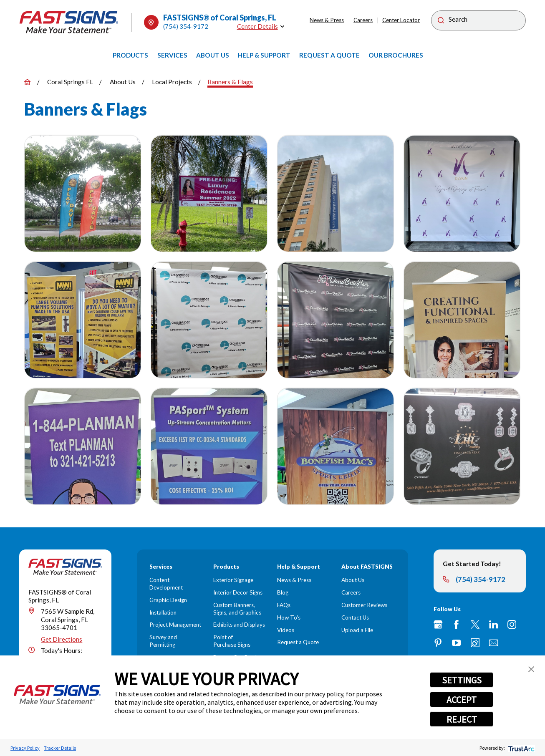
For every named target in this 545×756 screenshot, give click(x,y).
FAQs (284, 605)
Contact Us (355, 617)
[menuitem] (130, 55)
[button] (531, 669)
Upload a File (357, 630)
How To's (289, 617)
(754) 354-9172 (186, 26)
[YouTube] (456, 643)
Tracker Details (60, 748)
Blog (283, 592)
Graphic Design (168, 600)
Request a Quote (298, 642)
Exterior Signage (233, 580)
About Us (353, 580)
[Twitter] (475, 624)
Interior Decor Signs (238, 592)
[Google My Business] (438, 624)
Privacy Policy (25, 748)
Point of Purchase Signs (232, 641)
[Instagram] (512, 624)
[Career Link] (475, 643)
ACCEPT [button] (462, 700)
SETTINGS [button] (462, 680)
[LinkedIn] (493, 624)
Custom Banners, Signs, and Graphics (237, 609)
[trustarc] (521, 748)
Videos (286, 630)
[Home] (69, 22)
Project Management (175, 625)
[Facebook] (456, 624)
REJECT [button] (462, 719)
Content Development (166, 584)
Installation (163, 612)
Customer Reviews (364, 605)
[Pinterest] (438, 643)
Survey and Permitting (163, 641)
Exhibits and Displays (239, 625)
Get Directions (62, 639)
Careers (363, 20)
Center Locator (401, 20)
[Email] (493, 643)
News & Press (327, 20)
